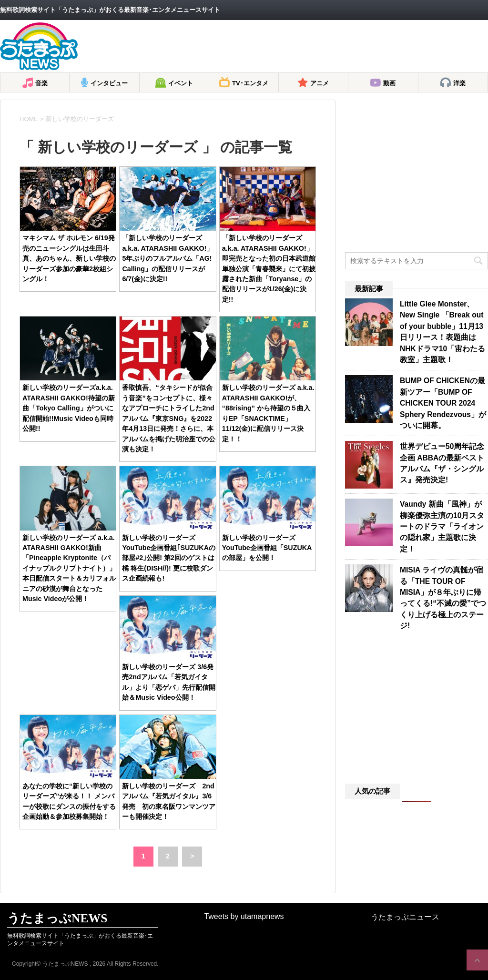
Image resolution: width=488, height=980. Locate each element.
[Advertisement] (315, 46)
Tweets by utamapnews (244, 916)
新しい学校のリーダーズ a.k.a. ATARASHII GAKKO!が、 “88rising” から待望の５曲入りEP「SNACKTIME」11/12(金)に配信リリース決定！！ (268, 413)
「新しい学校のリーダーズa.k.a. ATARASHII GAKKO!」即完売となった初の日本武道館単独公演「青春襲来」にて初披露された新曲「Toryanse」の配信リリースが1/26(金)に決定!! (269, 269)
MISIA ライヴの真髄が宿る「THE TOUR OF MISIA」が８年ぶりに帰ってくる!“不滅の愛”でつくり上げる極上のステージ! (443, 598)
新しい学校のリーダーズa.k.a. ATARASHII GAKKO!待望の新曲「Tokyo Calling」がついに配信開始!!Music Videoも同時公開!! (69, 408)
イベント (181, 83)
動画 (389, 83)
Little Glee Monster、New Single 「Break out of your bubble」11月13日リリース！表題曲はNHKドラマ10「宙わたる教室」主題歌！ (442, 332)
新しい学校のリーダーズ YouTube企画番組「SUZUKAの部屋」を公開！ (267, 548)
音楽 (41, 83)
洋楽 (459, 83)
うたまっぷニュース (405, 917)
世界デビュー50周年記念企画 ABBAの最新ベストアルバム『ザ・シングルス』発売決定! (442, 463)
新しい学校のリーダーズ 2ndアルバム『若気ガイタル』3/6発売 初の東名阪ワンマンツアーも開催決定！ (169, 801)
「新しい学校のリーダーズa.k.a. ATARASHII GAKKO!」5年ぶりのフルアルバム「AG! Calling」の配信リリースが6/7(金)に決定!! (168, 258)
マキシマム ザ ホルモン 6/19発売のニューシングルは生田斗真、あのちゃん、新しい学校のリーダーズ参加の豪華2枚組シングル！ (69, 258)
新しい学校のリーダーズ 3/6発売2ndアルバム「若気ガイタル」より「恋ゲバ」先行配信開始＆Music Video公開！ (169, 682)
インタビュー (109, 83)
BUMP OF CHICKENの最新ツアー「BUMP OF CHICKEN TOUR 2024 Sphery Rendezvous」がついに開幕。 (443, 403)
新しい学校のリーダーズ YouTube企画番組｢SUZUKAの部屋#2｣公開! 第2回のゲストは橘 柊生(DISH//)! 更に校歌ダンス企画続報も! (169, 558)
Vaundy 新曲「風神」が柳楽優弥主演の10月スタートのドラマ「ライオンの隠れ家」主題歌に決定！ (442, 526)
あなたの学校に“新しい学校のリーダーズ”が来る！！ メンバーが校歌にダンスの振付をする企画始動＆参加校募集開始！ (69, 801)
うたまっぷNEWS (57, 918)
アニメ (320, 83)
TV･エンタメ (250, 83)
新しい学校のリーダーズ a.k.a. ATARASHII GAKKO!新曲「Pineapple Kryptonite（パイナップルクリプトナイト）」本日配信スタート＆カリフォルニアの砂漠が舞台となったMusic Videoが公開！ (69, 568)
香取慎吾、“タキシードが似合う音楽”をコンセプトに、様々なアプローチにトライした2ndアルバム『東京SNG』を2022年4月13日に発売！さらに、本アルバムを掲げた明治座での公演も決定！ (169, 418)
